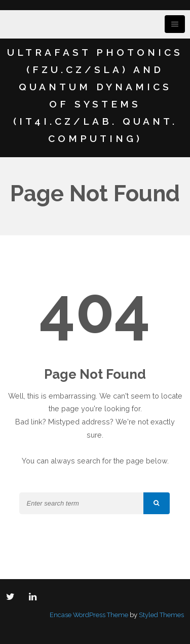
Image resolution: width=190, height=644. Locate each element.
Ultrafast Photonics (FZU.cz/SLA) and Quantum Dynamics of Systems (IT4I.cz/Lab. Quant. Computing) (95, 95)
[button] (157, 503)
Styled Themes (161, 615)
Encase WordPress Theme (89, 615)
